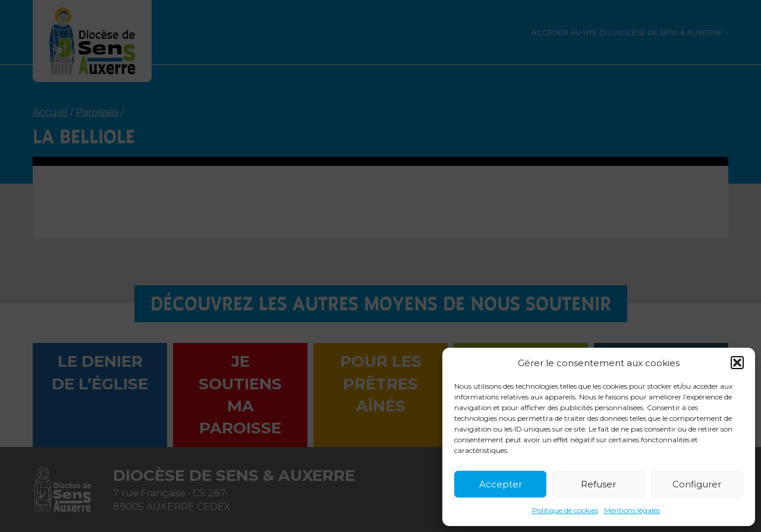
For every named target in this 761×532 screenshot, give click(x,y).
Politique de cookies (565, 510)
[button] (737, 363)
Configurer (697, 484)
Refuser (598, 484)
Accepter (501, 484)
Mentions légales (632, 510)
